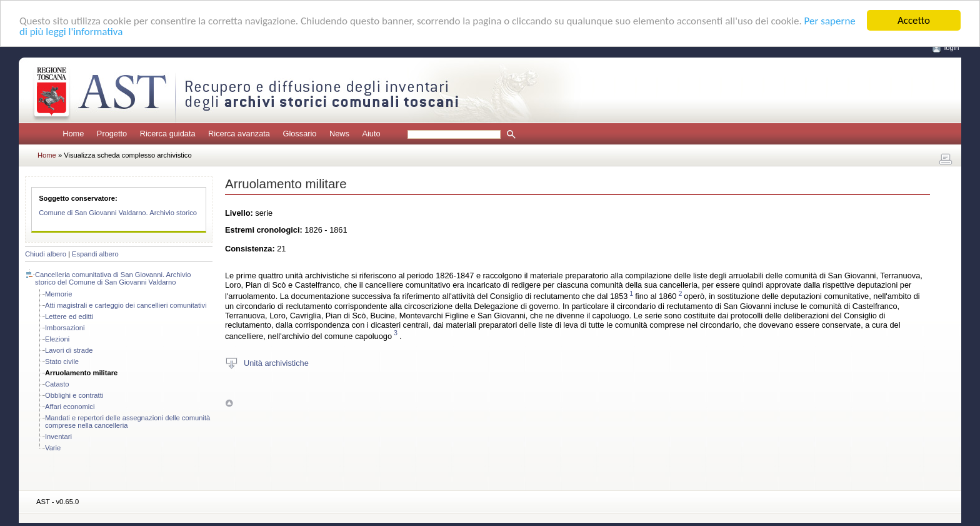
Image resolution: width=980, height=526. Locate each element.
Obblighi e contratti (74, 395)
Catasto (57, 384)
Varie (53, 448)
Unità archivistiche (276, 363)
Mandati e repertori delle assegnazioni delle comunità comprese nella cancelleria (127, 422)
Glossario (299, 134)
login (952, 48)
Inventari (58, 437)
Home (73, 134)
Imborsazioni (65, 328)
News (339, 134)
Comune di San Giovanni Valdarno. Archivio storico (118, 213)
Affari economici (70, 407)
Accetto (914, 20)
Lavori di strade (69, 350)
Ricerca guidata (168, 134)
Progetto (112, 134)
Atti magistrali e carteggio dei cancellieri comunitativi (126, 305)
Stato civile (62, 362)
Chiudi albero (46, 254)
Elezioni (57, 339)
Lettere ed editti (69, 316)
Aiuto (371, 134)
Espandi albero (95, 254)
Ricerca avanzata (239, 134)
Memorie (59, 294)
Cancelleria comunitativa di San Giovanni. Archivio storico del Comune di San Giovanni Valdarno (113, 278)
